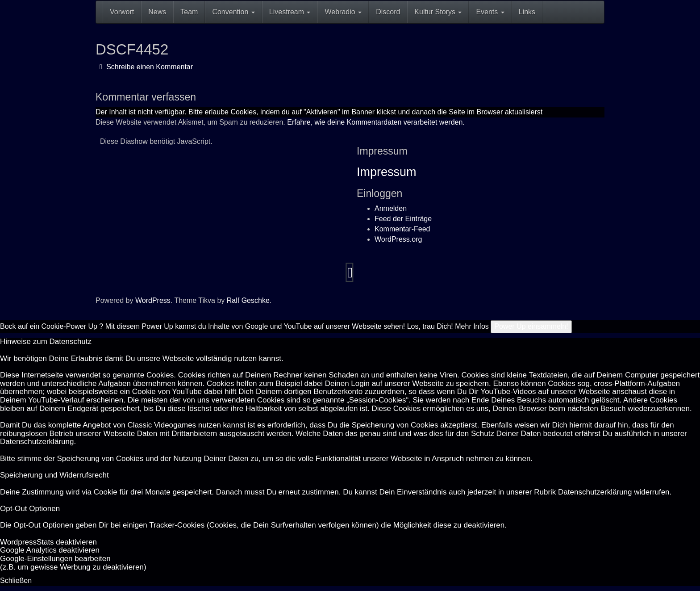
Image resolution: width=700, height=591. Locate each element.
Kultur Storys (438, 12)
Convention (233, 12)
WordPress (153, 300)
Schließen (16, 581)
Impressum (387, 172)
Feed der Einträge (403, 219)
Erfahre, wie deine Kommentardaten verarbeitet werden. (376, 122)
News (157, 12)
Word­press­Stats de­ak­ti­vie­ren (48, 542)
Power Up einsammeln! (531, 326)
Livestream (290, 12)
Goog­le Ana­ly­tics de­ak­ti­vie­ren (50, 550)
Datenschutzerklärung (37, 442)
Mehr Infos (472, 326)
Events (490, 12)
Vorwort (122, 12)
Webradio (343, 12)
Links (527, 12)
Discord (388, 12)
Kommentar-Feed (402, 229)
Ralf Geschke (248, 300)
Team (189, 12)
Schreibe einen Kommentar (146, 67)
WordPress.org (398, 239)
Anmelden (391, 208)
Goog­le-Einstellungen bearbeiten (55, 559)
